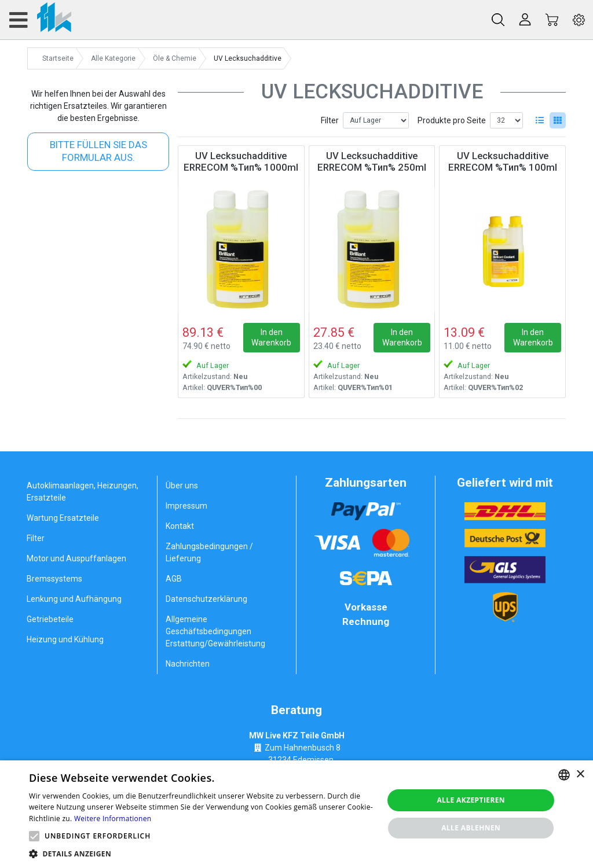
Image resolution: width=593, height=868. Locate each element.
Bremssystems (54, 579)
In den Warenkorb (271, 337)
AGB (174, 579)
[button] (34, 836)
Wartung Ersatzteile (63, 518)
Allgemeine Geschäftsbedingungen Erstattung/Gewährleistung (215, 631)
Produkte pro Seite (452, 120)
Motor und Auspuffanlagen (76, 558)
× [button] (580, 775)
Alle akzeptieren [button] (471, 800)
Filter (330, 120)
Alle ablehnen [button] (471, 828)
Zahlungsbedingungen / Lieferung (209, 552)
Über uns (182, 486)
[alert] (296, 814)
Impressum (186, 506)
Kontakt (180, 526)
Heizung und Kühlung (65, 639)
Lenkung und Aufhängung (74, 599)
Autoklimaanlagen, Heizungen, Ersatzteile (83, 492)
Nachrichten (188, 664)
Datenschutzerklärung (206, 599)
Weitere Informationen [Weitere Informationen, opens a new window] (113, 819)
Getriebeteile (50, 619)
